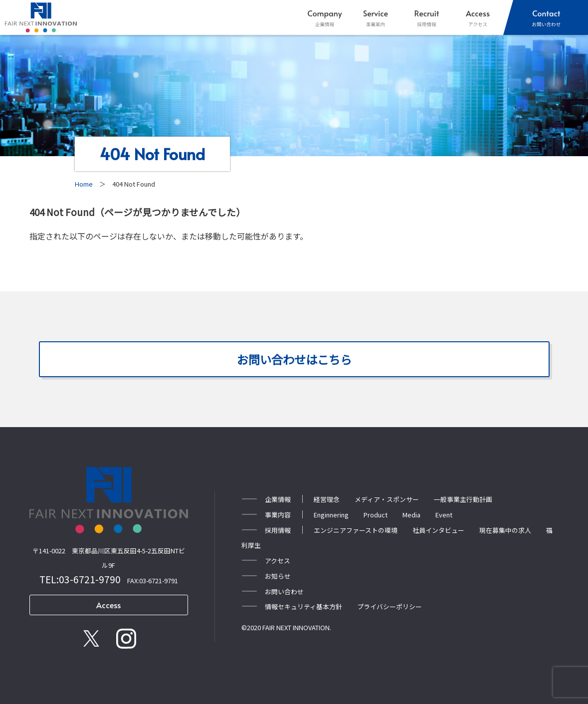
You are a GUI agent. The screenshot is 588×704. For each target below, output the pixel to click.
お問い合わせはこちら (294, 359)
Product (376, 514)
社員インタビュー (438, 529)
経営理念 (327, 498)
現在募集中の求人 (505, 529)
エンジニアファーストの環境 (356, 529)
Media (411, 514)
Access (108, 605)
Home (84, 184)
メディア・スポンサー (387, 498)
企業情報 (278, 498)
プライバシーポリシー (390, 606)
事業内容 (278, 514)
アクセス (278, 560)
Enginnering (331, 514)
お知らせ (278, 575)
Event (444, 514)
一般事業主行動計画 (463, 498)
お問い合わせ (284, 590)
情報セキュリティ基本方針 (303, 606)
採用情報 (278, 529)
